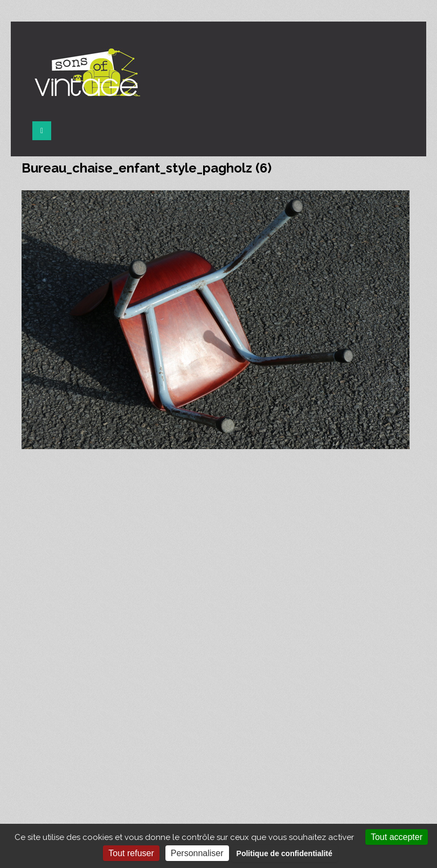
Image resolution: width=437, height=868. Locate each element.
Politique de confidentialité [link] (285, 853)
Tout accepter (397, 837)
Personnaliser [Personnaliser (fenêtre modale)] (197, 853)
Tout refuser (131, 853)
